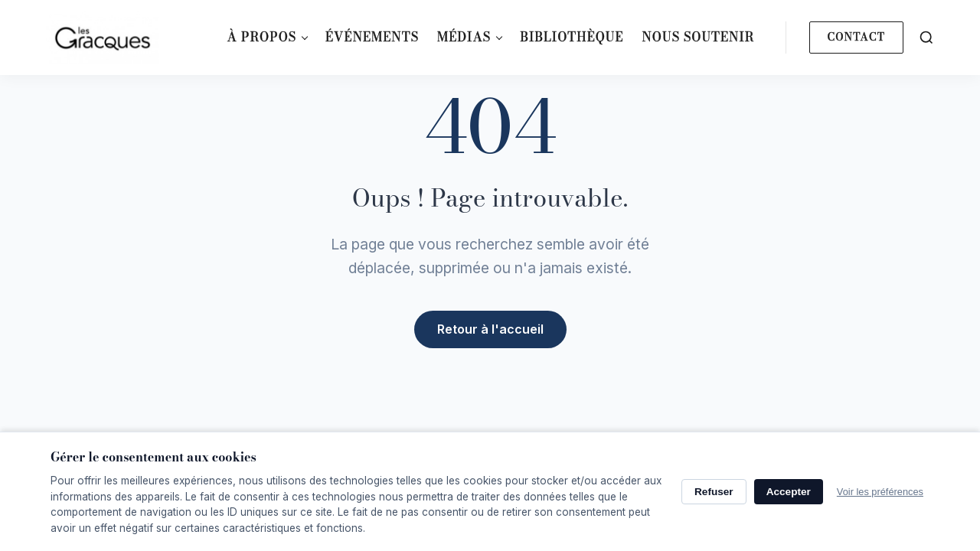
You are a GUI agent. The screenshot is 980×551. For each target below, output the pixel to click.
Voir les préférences (880, 492)
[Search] (926, 37)
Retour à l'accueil (490, 328)
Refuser (714, 492)
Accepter (789, 492)
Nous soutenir (698, 37)
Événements (372, 37)
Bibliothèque (572, 37)
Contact (856, 37)
